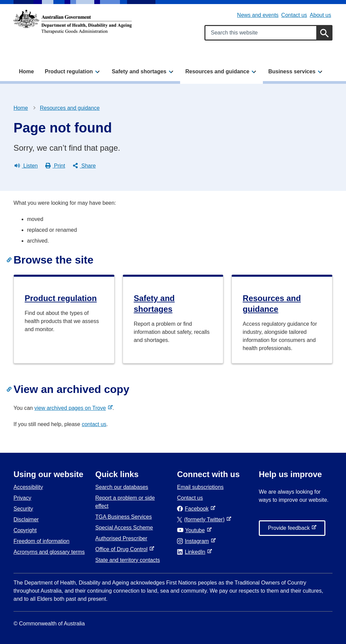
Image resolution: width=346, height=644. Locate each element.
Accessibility (28, 487)
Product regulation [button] (69, 71)
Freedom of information (41, 541)
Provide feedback (290, 530)
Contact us (294, 15)
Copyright (25, 530)
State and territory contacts (128, 560)
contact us (94, 424)
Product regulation (61, 298)
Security (23, 509)
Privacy (22, 498)
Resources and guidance (70, 108)
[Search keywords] (268, 33)
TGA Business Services (123, 517)
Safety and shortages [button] (139, 71)
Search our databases (122, 487)
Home (26, 71)
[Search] (324, 33)
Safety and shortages (154, 304)
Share (84, 166)
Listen (26, 166)
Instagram (194, 541)
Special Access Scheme (124, 528)
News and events (258, 15)
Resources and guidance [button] (217, 71)
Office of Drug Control (123, 549)
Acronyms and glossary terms (49, 552)
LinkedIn (192, 552)
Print (55, 166)
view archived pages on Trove (72, 408)
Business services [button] (292, 71)
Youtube (192, 530)
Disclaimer (26, 519)
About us (320, 15)
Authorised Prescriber (121, 538)
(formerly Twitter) (202, 519)
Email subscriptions (200, 487)
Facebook (194, 509)
